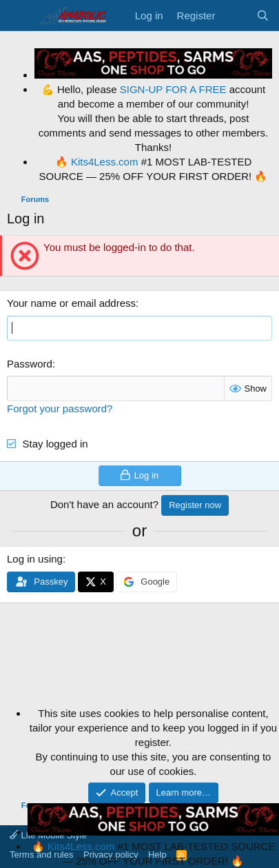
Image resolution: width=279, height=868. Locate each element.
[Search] (263, 16)
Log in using (35, 559)
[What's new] (235, 16)
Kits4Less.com (105, 162)
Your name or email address (71, 303)
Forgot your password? (60, 408)
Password (30, 364)
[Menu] (19, 16)
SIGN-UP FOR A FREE (173, 89)
